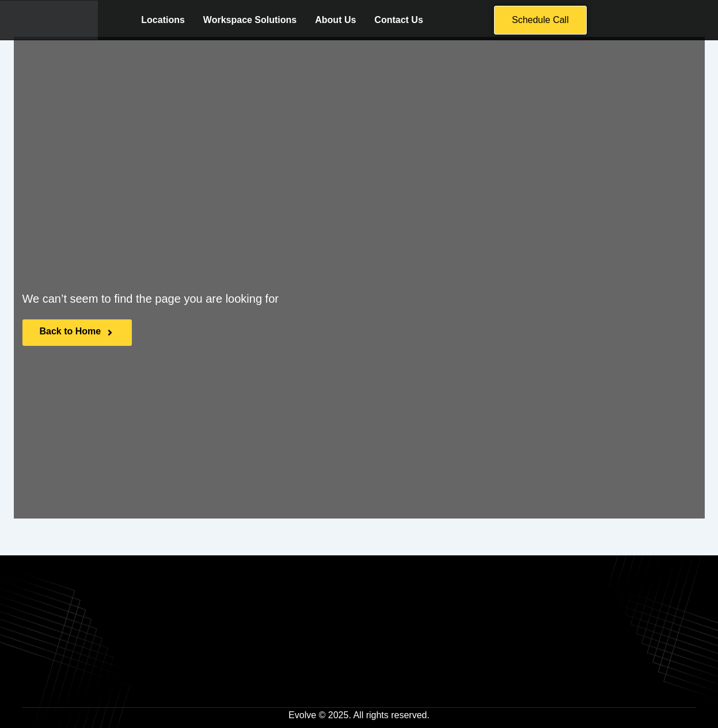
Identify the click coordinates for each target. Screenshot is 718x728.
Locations (163, 20)
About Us (335, 20)
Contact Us (398, 20)
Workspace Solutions (250, 20)
